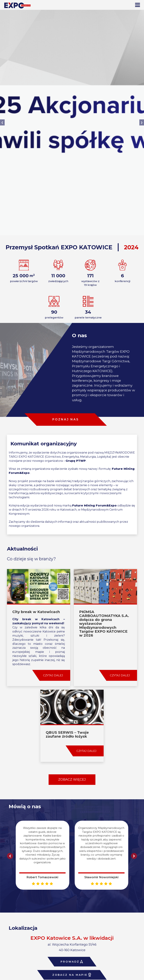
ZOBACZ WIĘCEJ (72, 780)
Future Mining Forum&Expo (94, 506)
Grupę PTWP (76, 461)
